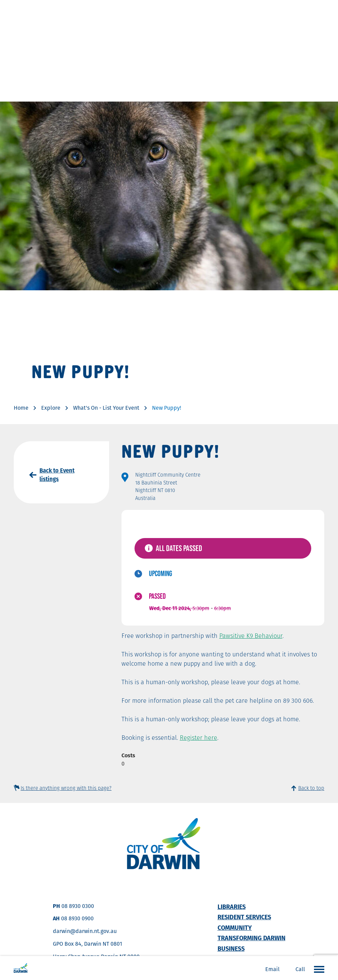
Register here (199, 738)
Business (231, 949)
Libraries (232, 907)
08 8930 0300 (78, 906)
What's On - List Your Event (106, 408)
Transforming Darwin (252, 938)
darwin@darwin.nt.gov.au (85, 931)
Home (21, 408)
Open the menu (317, 969)
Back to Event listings (57, 475)
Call (300, 969)
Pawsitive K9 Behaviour (251, 636)
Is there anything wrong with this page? (66, 788)
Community (235, 928)
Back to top (311, 788)
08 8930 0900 (77, 918)
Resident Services (244, 917)
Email (272, 969)
